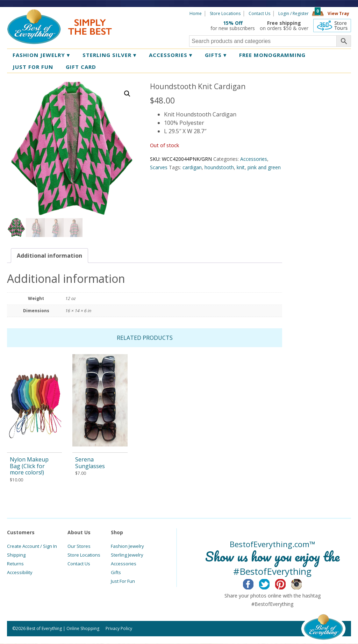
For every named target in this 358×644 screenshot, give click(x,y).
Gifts (216, 55)
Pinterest (286, 584)
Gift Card (81, 67)
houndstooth (219, 167)
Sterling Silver (109, 55)
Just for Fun (33, 67)
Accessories (171, 55)
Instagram (302, 584)
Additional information (49, 256)
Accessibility (20, 573)
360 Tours (332, 26)
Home (196, 13)
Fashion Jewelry (41, 55)
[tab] (49, 256)
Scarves (159, 167)
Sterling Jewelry (127, 556)
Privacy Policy (119, 629)
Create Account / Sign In (32, 547)
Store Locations (225, 13)
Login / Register (293, 13)
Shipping (16, 556)
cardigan (192, 167)
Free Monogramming (272, 55)
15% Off (233, 23)
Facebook (254, 584)
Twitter (270, 584)
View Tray (338, 13)
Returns (15, 564)
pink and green (264, 167)
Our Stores (79, 547)
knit (241, 167)
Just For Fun (123, 582)
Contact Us (259, 13)
